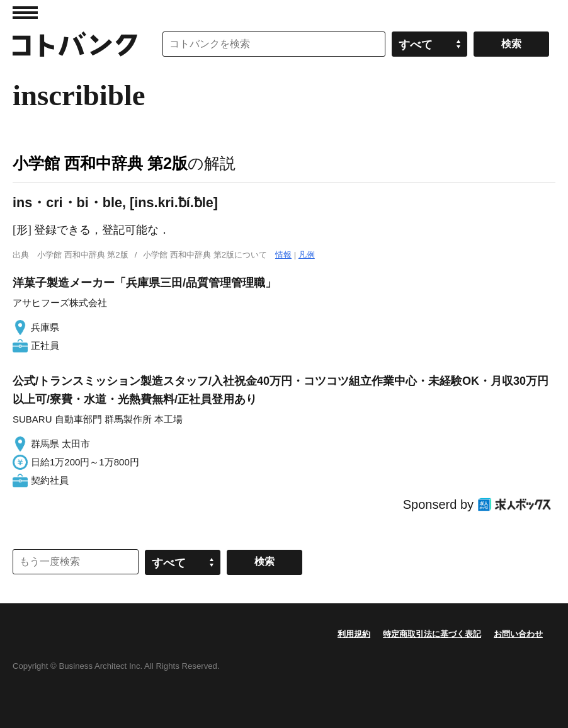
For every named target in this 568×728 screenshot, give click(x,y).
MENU (25, 13)
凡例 (307, 255)
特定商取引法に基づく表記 (432, 634)
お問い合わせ (518, 634)
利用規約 (354, 634)
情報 (283, 255)
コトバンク (75, 44)
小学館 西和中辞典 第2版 (100, 163)
